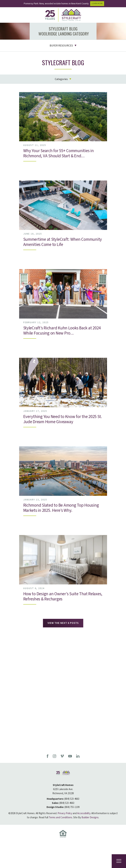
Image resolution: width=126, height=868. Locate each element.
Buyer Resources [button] (61, 46)
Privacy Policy (65, 813)
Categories (61, 79)
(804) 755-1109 (72, 807)
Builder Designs (90, 817)
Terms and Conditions (61, 817)
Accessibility (84, 813)
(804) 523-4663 (72, 799)
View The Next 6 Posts (63, 623)
